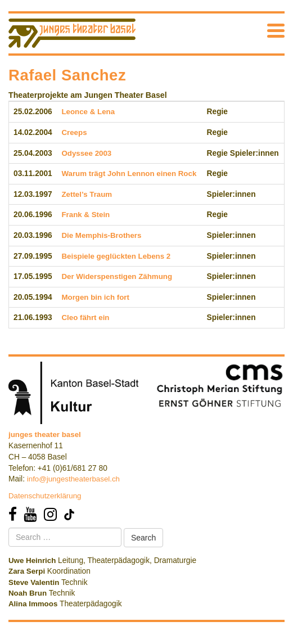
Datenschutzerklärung (45, 496)
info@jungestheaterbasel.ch (73, 479)
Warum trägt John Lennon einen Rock (129, 174)
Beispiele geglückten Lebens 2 (116, 256)
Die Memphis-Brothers (101, 235)
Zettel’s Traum (87, 194)
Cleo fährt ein (85, 318)
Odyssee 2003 (86, 153)
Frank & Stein (85, 215)
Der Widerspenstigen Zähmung (117, 276)
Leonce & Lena (88, 112)
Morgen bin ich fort (95, 297)
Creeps (74, 132)
